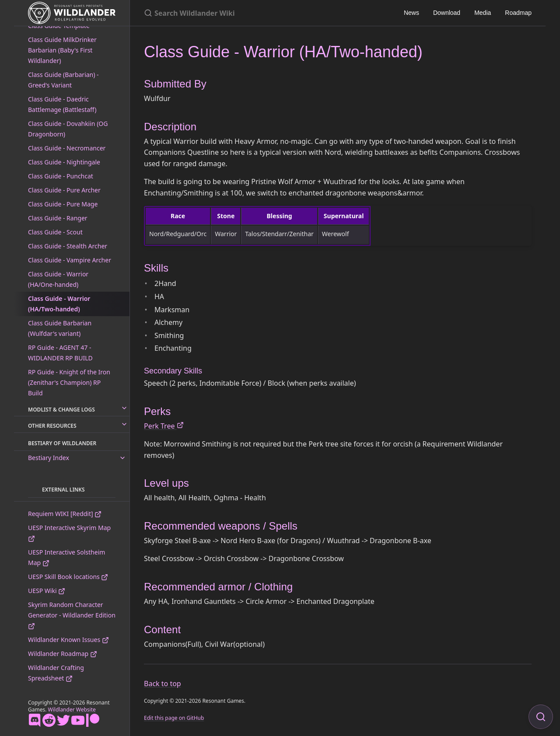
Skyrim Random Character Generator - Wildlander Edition (72, 615)
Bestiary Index (49, 458)
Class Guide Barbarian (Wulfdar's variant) (60, 328)
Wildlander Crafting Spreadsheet (56, 673)
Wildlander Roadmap (63, 654)
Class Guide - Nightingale (64, 162)
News (411, 13)
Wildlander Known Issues (68, 640)
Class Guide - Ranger (58, 218)
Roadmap (518, 13)
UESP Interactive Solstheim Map (66, 557)
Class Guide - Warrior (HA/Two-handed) (59, 304)
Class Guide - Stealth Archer (68, 246)
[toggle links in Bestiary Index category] (122, 458)
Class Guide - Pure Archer (64, 190)
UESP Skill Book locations (68, 577)
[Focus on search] (541, 717)
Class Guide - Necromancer (67, 148)
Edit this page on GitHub (174, 718)
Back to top (163, 684)
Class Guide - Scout (55, 232)
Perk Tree (164, 426)
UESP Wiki (47, 591)
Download (447, 13)
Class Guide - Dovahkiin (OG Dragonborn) (68, 129)
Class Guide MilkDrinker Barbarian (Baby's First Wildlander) (62, 50)
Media (483, 13)
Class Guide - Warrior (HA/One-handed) (58, 279)
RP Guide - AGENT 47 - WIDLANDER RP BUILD (60, 353)
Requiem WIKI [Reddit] (65, 514)
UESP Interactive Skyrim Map (69, 533)
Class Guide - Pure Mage (63, 204)
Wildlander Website (72, 710)
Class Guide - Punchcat (61, 176)
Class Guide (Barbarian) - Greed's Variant (63, 80)
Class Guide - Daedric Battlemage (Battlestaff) (62, 104)
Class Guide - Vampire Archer (70, 260)
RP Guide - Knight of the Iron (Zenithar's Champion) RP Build (69, 382)
